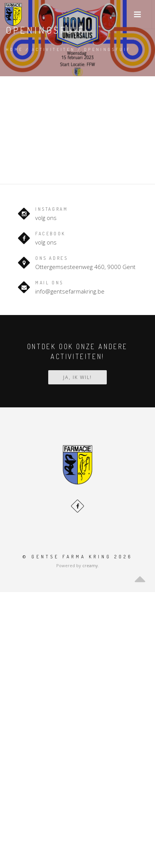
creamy (90, 565)
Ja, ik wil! (77, 377)
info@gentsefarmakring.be (70, 291)
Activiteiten (54, 49)
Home (15, 49)
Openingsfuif (107, 49)
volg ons (46, 218)
